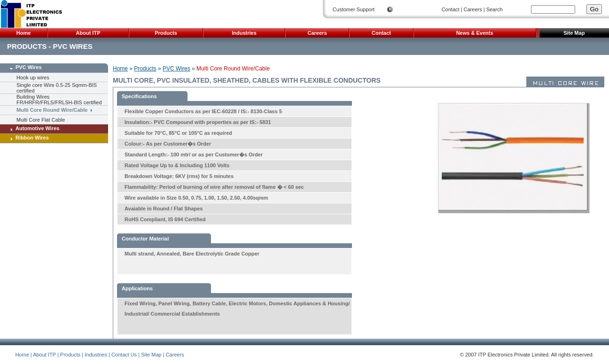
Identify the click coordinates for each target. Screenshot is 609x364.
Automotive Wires (33, 128)
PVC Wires (24, 67)
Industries (244, 33)
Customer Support (354, 9)
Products (166, 33)
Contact (451, 9)
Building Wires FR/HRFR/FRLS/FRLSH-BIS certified (59, 100)
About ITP (88, 33)
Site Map (574, 33)
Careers (473, 9)
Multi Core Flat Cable (41, 120)
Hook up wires (33, 77)
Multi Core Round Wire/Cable (52, 109)
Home (24, 33)
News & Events (475, 33)
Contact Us (124, 355)
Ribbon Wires (28, 138)
